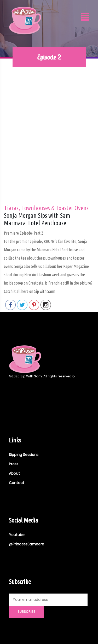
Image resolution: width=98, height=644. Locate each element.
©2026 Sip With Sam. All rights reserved (42, 376)
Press (14, 464)
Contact (17, 483)
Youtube (17, 535)
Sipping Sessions (24, 455)
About (14, 473)
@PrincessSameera (27, 544)
